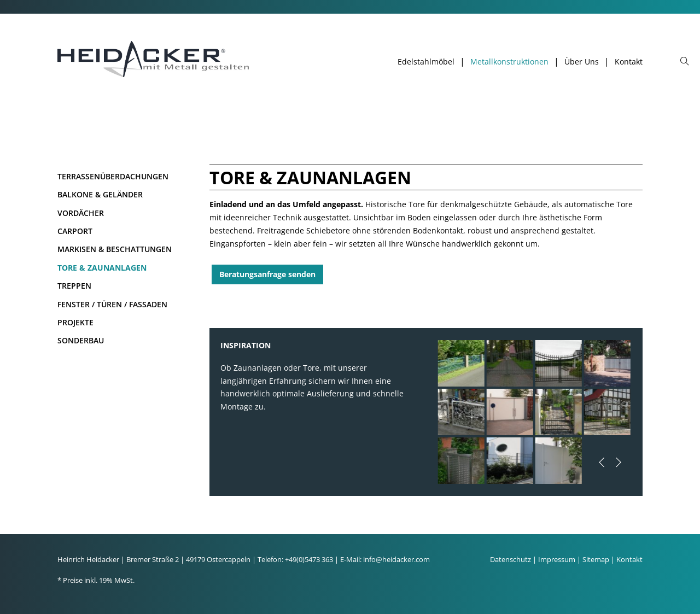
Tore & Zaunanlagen (102, 268)
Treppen (74, 286)
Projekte (75, 322)
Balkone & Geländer (100, 194)
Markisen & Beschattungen (115, 249)
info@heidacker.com (396, 559)
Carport (75, 231)
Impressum (557, 559)
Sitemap (596, 559)
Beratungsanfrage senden (267, 274)
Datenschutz (511, 559)
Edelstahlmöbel (426, 62)
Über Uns (582, 62)
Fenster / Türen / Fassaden (112, 304)
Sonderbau (81, 340)
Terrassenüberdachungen (113, 176)
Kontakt (629, 62)
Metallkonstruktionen (509, 62)
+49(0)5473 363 (309, 559)
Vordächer (81, 213)
